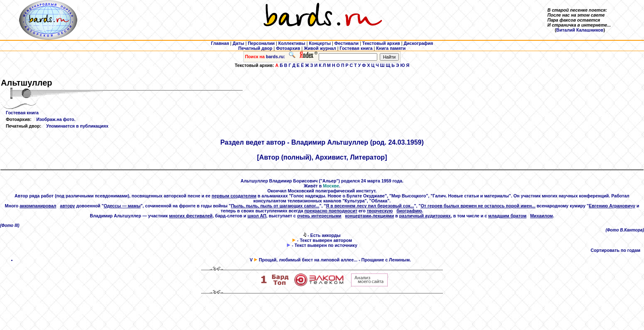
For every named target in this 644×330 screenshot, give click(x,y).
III (16, 225)
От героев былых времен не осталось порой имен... (478, 206)
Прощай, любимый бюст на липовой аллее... (308, 260)
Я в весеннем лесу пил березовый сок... (370, 206)
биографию (409, 211)
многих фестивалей (191, 216)
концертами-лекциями (370, 216)
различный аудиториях (425, 216)
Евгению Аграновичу (612, 206)
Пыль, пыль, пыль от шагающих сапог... (275, 206)
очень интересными (319, 216)
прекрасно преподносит (331, 211)
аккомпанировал (38, 206)
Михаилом (542, 216)
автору (67, 206)
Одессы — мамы (122, 206)
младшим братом (507, 216)
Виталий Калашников (580, 30)
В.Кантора (631, 230)
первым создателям (234, 196)
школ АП (257, 216)
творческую (380, 211)
